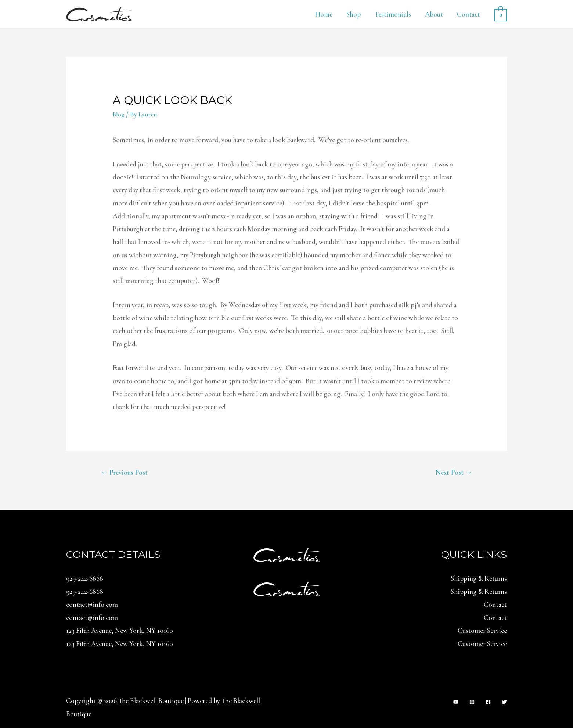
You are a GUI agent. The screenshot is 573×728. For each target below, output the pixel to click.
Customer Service (482, 631)
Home (324, 14)
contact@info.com (92, 605)
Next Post (453, 473)
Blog (119, 114)
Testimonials (393, 14)
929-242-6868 (85, 579)
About (434, 14)
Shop (354, 14)
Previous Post (126, 473)
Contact (469, 14)
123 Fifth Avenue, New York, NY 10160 (120, 631)
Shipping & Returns (479, 579)
